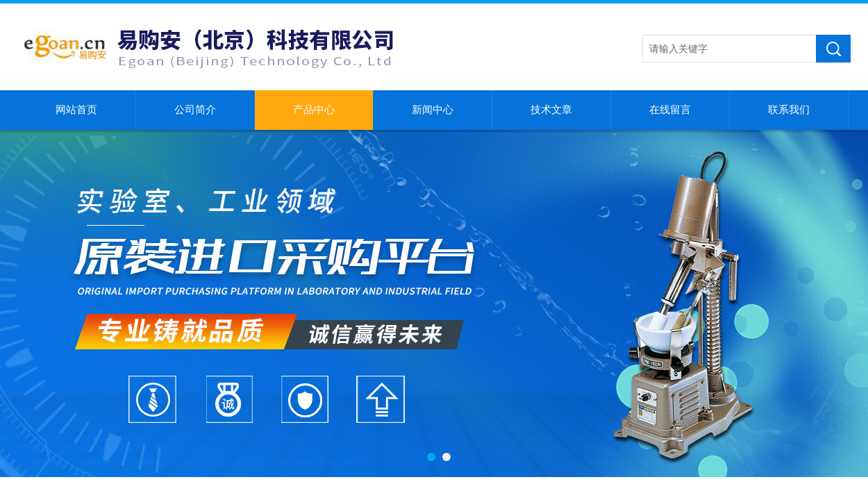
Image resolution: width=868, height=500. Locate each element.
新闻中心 (433, 110)
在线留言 (670, 110)
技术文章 (551, 110)
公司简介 (195, 110)
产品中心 (314, 110)
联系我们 (789, 110)
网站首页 (76, 110)
